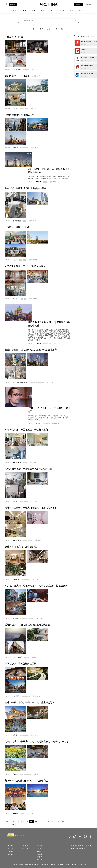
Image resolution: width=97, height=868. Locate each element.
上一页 (13, 821)
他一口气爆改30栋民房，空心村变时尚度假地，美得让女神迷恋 (36, 741)
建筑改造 (33, 382)
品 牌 (62, 11)
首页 (7, 821)
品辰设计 (16, 501)
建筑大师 (45, 423)
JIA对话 (38, 423)
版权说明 (11, 854)
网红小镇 (24, 696)
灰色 (22, 501)
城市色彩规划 (46, 343)
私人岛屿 (22, 109)
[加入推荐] (93, 36)
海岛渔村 (31, 618)
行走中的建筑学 (18, 657)
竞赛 (37, 382)
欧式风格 (30, 540)
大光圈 (15, 260)
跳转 (13, 824)
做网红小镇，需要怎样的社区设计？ (23, 664)
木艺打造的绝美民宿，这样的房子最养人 (25, 266)
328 (52, 821)
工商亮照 (82, 865)
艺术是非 (16, 774)
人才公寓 (45, 182)
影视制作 (40, 857)
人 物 (55, 29)
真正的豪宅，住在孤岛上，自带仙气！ (24, 76)
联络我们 (11, 851)
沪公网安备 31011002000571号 (67, 865)
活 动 (48, 29)
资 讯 (24, 11)
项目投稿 (25, 846)
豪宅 (26, 109)
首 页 (15, 11)
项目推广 (40, 849)
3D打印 (25, 221)
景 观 (43, 11)
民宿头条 (16, 618)
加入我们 (11, 849)
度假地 (29, 774)
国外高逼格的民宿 (14, 37)
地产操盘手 (16, 696)
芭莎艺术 (16, 147)
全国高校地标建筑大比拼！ (18, 227)
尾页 (63, 821)
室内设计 (25, 462)
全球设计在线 (17, 69)
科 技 (72, 11)
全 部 (35, 29)
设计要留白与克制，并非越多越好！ (23, 547)
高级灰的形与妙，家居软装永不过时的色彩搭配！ (30, 469)
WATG (22, 813)
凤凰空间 (16, 299)
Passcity (38, 343)
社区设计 (28, 696)
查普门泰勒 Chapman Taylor (21, 382)
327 (48, 821)
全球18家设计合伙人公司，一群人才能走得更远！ (30, 702)
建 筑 (34, 11)
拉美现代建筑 (27, 657)
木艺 (22, 299)
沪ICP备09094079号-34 (48, 865)
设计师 (22, 618)
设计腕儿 (16, 735)
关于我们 (11, 846)
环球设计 (16, 108)
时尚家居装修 (17, 462)
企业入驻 (25, 849)
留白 (28, 579)
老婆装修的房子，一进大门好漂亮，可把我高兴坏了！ (32, 508)
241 (36, 821)
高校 (20, 260)
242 (40, 821)
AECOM (38, 182)
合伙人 (26, 735)
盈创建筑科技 (17, 221)
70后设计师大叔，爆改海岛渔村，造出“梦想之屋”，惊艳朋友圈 (36, 586)
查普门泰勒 (42, 382)
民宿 (28, 70)
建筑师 (22, 148)
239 (27, 821)
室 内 (53, 11)
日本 (48, 423)
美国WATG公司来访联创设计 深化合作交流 (26, 781)
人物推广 (40, 851)
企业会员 (40, 846)
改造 (25, 774)
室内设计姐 (16, 579)
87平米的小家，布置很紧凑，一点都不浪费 (26, 430)
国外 (24, 70)
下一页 (57, 821)
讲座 (50, 343)
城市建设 (26, 148)
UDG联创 (16, 813)
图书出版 (40, 860)
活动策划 (40, 854)
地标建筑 (25, 260)
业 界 (42, 29)
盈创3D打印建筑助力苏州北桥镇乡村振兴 (25, 188)
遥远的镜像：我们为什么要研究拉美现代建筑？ (28, 625)
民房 (22, 774)
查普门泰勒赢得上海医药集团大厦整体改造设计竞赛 (31, 350)
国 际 (62, 29)
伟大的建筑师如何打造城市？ (19, 115)
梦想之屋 (26, 618)
